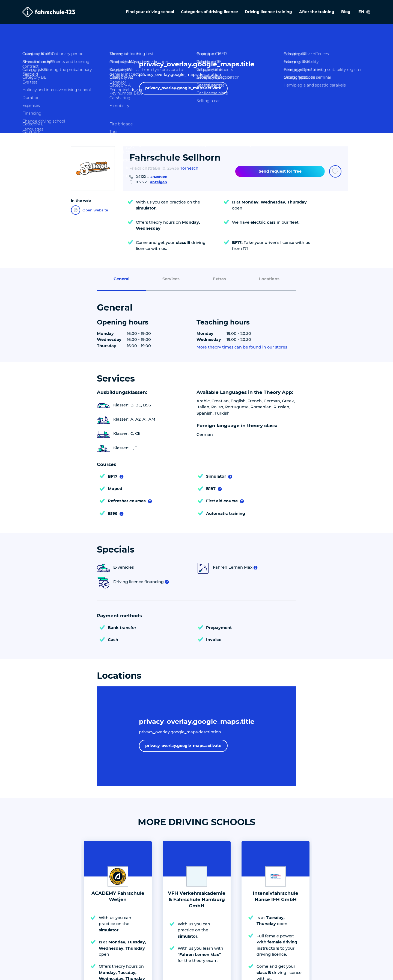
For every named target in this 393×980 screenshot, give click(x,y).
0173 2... (151, 182)
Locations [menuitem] (269, 279)
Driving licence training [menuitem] (268, 12)
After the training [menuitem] (317, 12)
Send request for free (280, 171)
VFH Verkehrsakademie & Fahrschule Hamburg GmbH (197, 899)
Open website (90, 210)
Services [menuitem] (171, 279)
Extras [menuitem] (219, 279)
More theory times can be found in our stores (242, 347)
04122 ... (151, 176)
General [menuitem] (121, 279)
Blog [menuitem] (346, 12)
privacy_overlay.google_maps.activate (183, 88)
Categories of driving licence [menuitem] (209, 12)
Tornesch (189, 168)
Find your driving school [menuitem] (150, 12)
